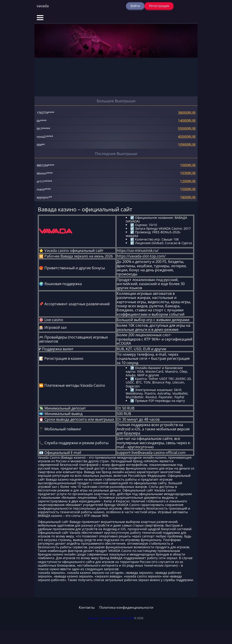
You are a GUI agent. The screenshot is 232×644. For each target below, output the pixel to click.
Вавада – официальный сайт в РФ (111, 618)
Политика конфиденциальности (126, 607)
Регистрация (159, 6)
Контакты (87, 607)
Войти (135, 6)
